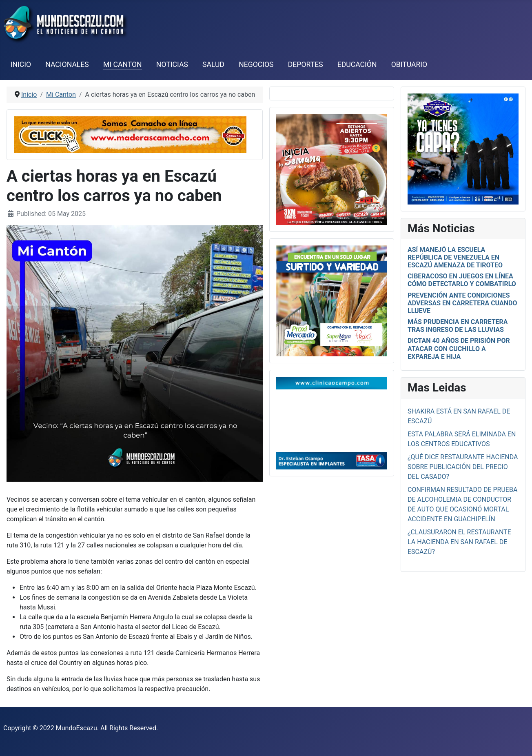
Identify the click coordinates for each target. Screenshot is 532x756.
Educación (357, 64)
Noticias (172, 64)
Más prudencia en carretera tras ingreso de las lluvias (458, 326)
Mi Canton (123, 64)
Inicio (21, 64)
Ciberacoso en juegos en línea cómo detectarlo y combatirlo (462, 280)
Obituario (409, 64)
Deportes (306, 64)
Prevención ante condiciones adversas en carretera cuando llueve (462, 303)
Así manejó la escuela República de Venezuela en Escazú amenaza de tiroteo (455, 257)
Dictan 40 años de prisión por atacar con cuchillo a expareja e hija (459, 348)
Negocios (256, 64)
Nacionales (67, 64)
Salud (213, 64)
